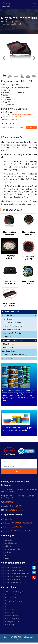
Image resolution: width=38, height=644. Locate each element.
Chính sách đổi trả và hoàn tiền (16, 576)
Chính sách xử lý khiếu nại (14, 570)
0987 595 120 (18, 117)
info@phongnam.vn (15, 510)
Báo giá (8, 558)
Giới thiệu (9, 540)
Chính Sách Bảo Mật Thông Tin (16, 582)
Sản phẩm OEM (7, 337)
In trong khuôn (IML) (12, 622)
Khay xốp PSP (8, 347)
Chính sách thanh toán (13, 567)
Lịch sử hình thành (12, 543)
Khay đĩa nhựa (15, 22)
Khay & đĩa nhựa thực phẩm (12, 340)
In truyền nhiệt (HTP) (12, 619)
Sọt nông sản (10, 604)
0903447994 (13, 119)
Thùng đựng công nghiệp (14, 601)
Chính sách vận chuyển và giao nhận (18, 573)
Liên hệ (8, 555)
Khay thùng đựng (8, 351)
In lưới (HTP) (9, 625)
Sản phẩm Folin (7, 315)
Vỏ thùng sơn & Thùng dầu (14, 592)
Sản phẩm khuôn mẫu (13, 616)
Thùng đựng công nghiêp (13, 322)
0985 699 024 (28, 114)
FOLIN (5, 22)
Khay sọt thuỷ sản (11, 607)
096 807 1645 (17, 112)
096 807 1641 (17, 114)
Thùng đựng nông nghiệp (13, 326)
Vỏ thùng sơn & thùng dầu (11, 333)
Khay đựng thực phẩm (11, 329)
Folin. (19, 639)
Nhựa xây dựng (7, 358)
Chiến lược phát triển (12, 549)
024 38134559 (11, 502)
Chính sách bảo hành (12, 579)
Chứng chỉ (9, 552)
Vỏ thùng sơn (8, 319)
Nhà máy (8, 546)
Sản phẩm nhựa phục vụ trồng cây (14, 355)
